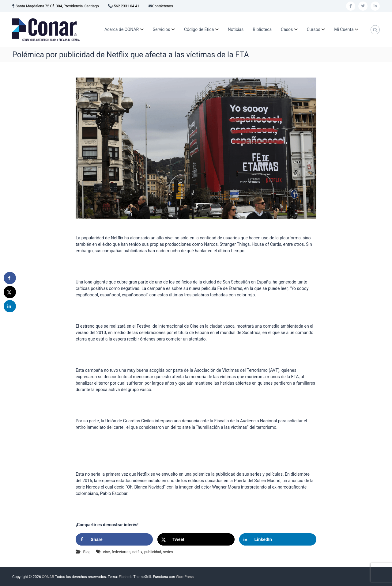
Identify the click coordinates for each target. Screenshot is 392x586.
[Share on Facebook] (114, 539)
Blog (87, 552)
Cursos (314, 29)
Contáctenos (163, 6)
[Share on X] (196, 539)
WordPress (185, 577)
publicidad (153, 552)
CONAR (48, 577)
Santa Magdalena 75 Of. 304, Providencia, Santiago (57, 6)
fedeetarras (121, 552)
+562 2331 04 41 (126, 6)
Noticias (236, 29)
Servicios (162, 29)
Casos (287, 29)
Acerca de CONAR (122, 29)
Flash (123, 577)
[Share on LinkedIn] (278, 539)
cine (106, 552)
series (168, 552)
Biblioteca (262, 29)
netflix (137, 552)
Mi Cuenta (344, 29)
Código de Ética (199, 29)
